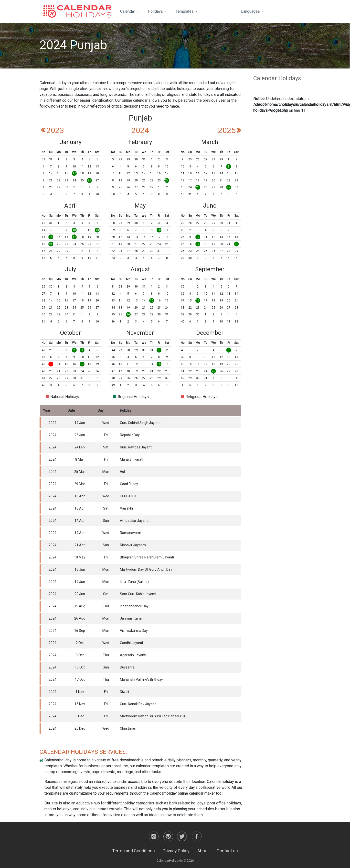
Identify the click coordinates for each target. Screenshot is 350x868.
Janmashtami (131, 618)
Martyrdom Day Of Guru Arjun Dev (146, 569)
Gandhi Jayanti (131, 643)
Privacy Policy (176, 851)
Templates (185, 11)
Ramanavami (130, 533)
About (203, 851)
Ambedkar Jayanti (134, 521)
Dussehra (127, 667)
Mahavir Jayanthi (133, 545)
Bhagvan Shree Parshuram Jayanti (147, 557)
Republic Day (130, 435)
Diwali (124, 692)
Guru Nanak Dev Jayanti (138, 704)
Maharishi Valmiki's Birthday (141, 679)
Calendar (128, 11)
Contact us (227, 851)
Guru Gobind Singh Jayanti (140, 423)
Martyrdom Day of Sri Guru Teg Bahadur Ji (152, 716)
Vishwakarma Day (134, 631)
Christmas (128, 728)
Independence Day (134, 606)
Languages (251, 11)
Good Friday (129, 484)
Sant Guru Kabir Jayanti (138, 594)
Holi (123, 472)
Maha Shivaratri (132, 459)
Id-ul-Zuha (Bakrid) (134, 582)
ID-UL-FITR (128, 496)
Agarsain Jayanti (133, 655)
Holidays (156, 11)
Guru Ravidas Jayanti (136, 447)
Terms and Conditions (133, 851)
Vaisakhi (126, 508)
